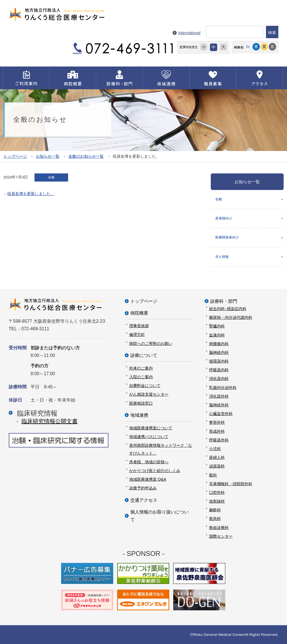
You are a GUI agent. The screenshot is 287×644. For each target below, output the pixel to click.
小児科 (215, 449)
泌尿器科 (217, 466)
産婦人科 (217, 457)
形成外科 (217, 431)
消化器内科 (219, 379)
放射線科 (217, 501)
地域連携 (139, 415)
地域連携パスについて (149, 437)
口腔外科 (217, 492)
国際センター (221, 536)
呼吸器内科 (219, 370)
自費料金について (145, 386)
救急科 (215, 519)
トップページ (15, 156)
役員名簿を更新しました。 (31, 194)
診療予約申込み (143, 488)
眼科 (213, 475)
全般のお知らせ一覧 (86, 156)
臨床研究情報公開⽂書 (50, 421)
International (189, 33)
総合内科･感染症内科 (228, 309)
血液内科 (217, 335)
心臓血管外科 (221, 414)
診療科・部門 (224, 301)
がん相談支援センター (149, 394)
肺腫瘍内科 (219, 344)
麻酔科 (215, 510)
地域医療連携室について (151, 428)
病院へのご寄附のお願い (151, 343)
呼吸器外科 (219, 440)
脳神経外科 (219, 405)
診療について (144, 355)
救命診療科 (219, 528)
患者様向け (224, 218)
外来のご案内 (141, 368)
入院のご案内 (141, 377)
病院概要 (139, 313)
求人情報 (222, 257)
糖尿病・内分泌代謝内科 (231, 317)
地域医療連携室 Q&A (148, 479)
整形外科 (217, 422)
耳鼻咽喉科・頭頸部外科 (231, 484)
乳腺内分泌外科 (223, 388)
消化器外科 (219, 396)
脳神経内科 (219, 352)
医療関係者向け (227, 237)
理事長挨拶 (139, 326)
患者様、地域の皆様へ (149, 462)
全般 (219, 199)
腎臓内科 (217, 326)
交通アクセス (144, 500)
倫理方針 (137, 334)
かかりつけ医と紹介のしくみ (155, 471)
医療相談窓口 (141, 403)
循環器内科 (219, 361)
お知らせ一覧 (48, 156)
